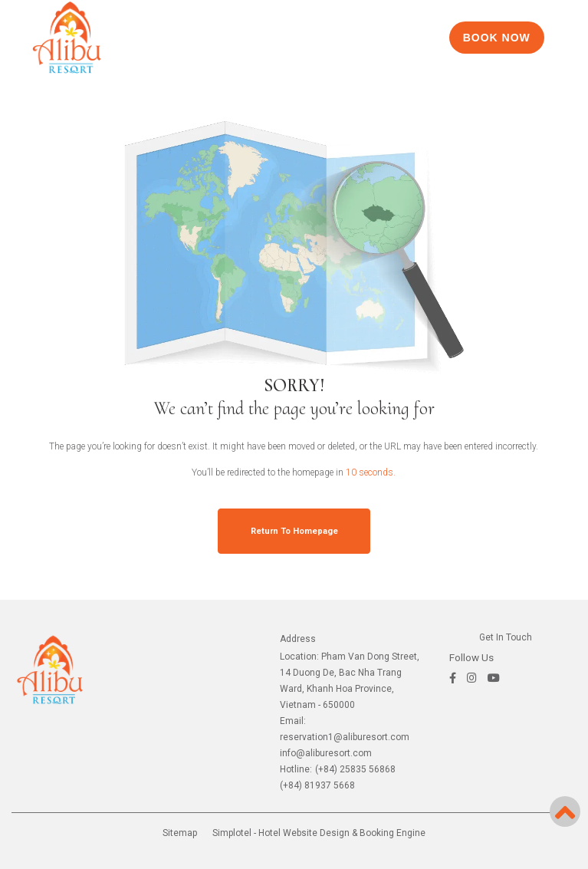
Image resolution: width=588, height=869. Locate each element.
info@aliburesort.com (326, 753)
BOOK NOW (497, 38)
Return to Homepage (294, 531)
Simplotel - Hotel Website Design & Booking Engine (319, 833)
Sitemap (180, 833)
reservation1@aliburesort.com (345, 737)
